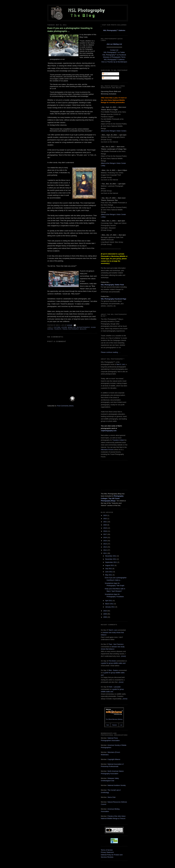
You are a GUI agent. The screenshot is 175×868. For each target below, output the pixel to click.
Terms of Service (107, 850)
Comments (107, 78)
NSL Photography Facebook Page (114, 299)
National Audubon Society (117, 785)
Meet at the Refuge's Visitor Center (114, 131)
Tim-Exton (112, 661)
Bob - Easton (113, 670)
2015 (105, 541)
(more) (123, 656)
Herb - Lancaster (115, 687)
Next (108, 725)
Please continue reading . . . (111, 352)
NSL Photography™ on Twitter (114, 52)
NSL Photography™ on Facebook (114, 55)
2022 (105, 519)
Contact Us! (114, 50)
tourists (58, 329)
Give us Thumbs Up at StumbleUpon (114, 62)
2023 (105, 515)
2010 (105, 611)
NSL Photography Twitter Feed (112, 285)
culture (57, 327)
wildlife (83, 329)
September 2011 (111, 562)
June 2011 (109, 572)
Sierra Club (112, 797)
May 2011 (109, 575)
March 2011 (110, 604)
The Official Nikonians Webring (114, 719)
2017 (105, 534)
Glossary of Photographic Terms (114, 57)
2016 (105, 537)
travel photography (71, 329)
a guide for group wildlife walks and (113, 663)
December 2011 (111, 556)
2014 (105, 544)
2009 (105, 614)
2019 (105, 528)
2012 (105, 550)
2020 (105, 525)
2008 (105, 617)
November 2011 (111, 559)
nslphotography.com (109, 431)
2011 (105, 553)
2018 (105, 531)
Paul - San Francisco (116, 644)
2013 (105, 547)
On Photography (83, 327)
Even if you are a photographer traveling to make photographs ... (70, 30)
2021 (105, 522)
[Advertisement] (113, 475)
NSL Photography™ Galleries (114, 30)
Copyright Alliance (114, 759)
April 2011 (109, 601)
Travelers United (118, 440)
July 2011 (109, 569)
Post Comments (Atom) (65, 406)
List (121, 725)
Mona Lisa (72, 327)
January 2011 (110, 607)
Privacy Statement (107, 852)
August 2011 (110, 565)
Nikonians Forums (107, 450)
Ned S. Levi (121, 364)
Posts (105, 74)
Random (115, 725)
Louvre (64, 327)
